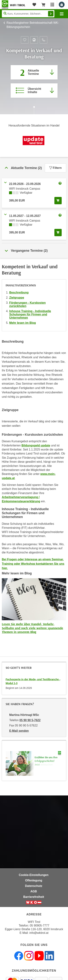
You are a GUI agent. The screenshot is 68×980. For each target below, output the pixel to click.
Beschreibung (19, 293)
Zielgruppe (17, 298)
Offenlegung (34, 880)
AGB (34, 891)
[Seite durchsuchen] (28, 14)
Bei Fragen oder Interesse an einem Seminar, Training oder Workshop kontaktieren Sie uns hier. (33, 564)
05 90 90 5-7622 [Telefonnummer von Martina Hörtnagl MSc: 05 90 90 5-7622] (30, 720)
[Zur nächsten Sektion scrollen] (34, 111)
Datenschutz (34, 886)
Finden (51, 14)
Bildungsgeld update (36, 445)
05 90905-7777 (40, 926)
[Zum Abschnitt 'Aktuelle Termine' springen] (34, 72)
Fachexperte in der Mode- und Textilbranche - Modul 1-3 (33, 681)
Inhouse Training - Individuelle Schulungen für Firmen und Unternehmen (30, 314)
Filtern (55, 168)
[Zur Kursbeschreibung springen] (34, 91)
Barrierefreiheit (34, 897)
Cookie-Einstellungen (34, 875)
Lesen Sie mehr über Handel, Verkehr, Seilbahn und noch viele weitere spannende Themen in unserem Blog (32, 628)
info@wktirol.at (39, 933)
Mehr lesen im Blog (23, 323)
